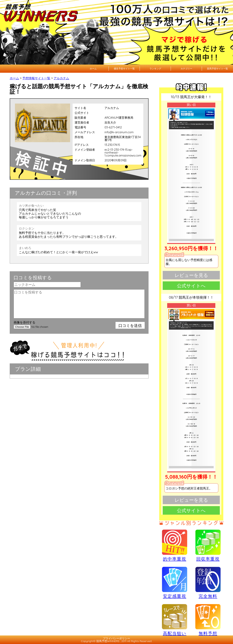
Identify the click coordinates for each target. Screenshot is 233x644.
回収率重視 (208, 545)
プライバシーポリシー (116, 638)
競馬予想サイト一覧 (217, 69)
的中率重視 (175, 545)
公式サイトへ (191, 286)
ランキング (155, 69)
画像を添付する (24, 322)
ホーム (93, 69)
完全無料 (208, 583)
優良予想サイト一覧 (124, 69)
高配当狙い (175, 620)
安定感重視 (175, 583)
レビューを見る (191, 275)
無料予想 (208, 620)
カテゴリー (186, 69)
